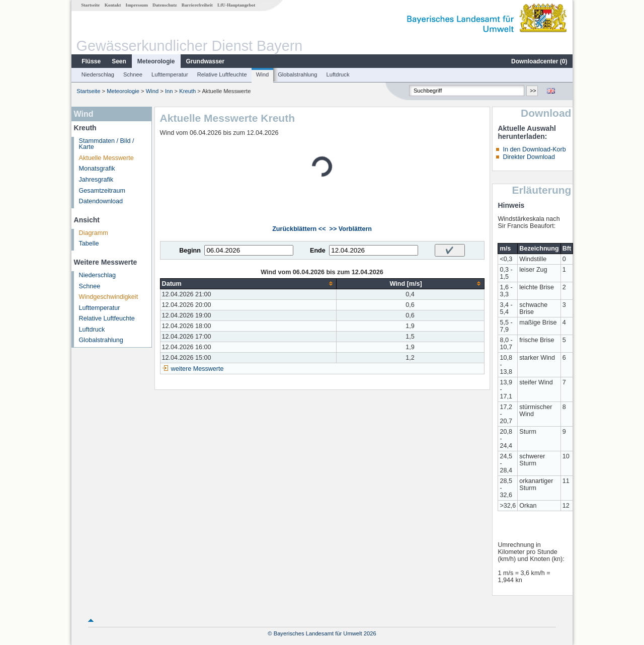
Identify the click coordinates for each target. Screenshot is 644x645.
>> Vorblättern (351, 229)
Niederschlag (98, 74)
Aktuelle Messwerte (106, 158)
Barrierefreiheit (197, 5)
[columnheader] (248, 284)
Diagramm (94, 233)
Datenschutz (165, 5)
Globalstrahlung (297, 74)
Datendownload (101, 201)
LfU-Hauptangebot (236, 5)
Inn (169, 91)
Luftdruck (338, 74)
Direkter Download (529, 157)
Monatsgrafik (97, 169)
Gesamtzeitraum (102, 191)
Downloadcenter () (539, 61)
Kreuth (187, 91)
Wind (263, 74)
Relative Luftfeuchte (222, 74)
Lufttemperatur (170, 74)
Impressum (137, 5)
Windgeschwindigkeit (109, 297)
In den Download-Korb (534, 149)
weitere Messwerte (197, 369)
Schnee (133, 74)
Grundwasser (206, 61)
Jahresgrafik (96, 180)
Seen (119, 61)
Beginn (190, 251)
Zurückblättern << (299, 229)
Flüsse (91, 61)
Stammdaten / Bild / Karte (107, 144)
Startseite (90, 5)
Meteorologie (156, 61)
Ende (318, 251)
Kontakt (113, 5)
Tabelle (89, 244)
